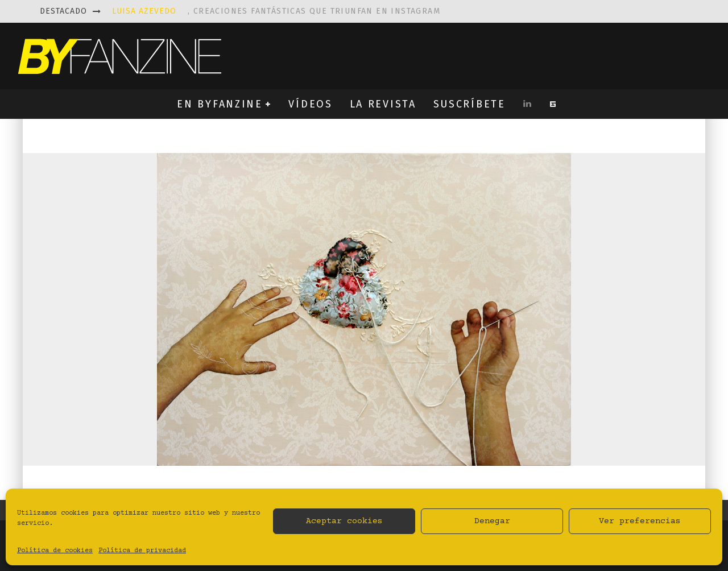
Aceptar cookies (344, 521)
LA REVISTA (383, 104)
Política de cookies (55, 551)
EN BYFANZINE (220, 104)
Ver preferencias (640, 521)
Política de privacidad (142, 551)
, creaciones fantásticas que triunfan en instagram (276, 11)
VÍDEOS (310, 104)
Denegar (492, 521)
